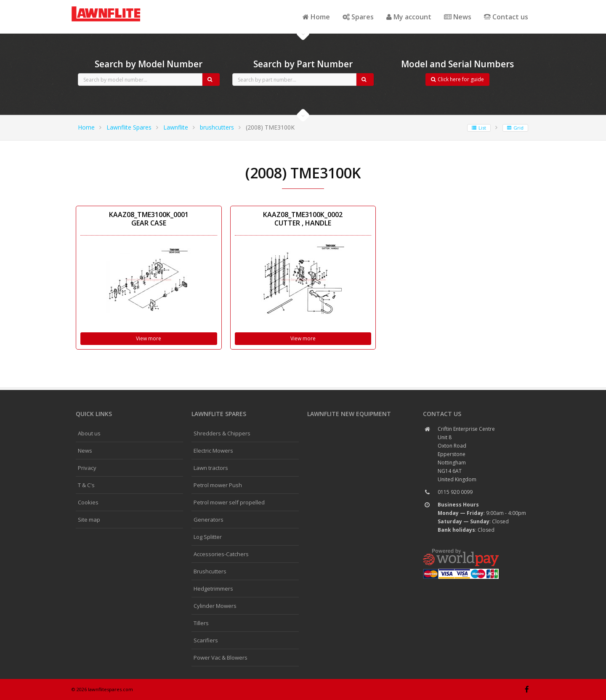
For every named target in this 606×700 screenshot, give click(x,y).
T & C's (86, 485)
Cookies (88, 502)
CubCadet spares (118, 7)
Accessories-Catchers (221, 554)
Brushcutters (210, 571)
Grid (515, 128)
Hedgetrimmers (213, 589)
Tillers (201, 623)
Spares (358, 17)
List (479, 128)
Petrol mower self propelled (229, 502)
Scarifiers (206, 640)
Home (316, 17)
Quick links (94, 414)
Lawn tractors (211, 468)
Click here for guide (457, 79)
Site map (89, 520)
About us (89, 433)
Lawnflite (176, 127)
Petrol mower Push (218, 485)
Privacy (87, 468)
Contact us (506, 17)
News (458, 17)
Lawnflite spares (219, 414)
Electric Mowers (213, 451)
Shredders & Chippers (222, 433)
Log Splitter (208, 537)
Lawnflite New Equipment (349, 414)
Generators (209, 520)
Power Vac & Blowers (221, 658)
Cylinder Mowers (215, 606)
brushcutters (217, 127)
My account (409, 17)
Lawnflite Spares (129, 127)
